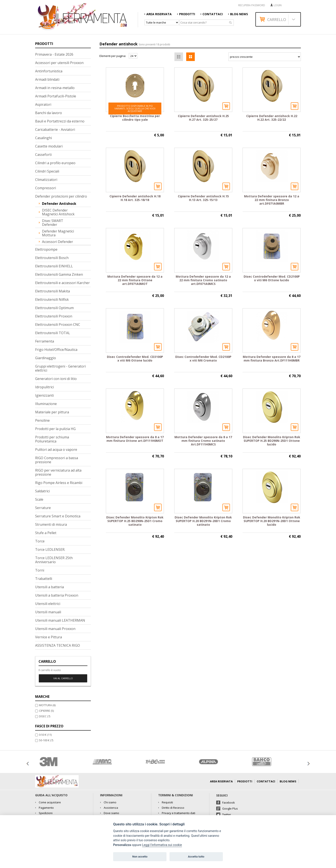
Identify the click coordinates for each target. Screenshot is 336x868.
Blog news (239, 14)
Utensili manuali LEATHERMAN (60, 620)
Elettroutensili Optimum (54, 308)
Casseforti (43, 155)
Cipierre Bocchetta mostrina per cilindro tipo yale (135, 118)
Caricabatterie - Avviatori (55, 130)
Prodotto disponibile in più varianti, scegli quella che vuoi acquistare (135, 108)
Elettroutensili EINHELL (54, 266)
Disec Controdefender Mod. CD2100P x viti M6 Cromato (203, 359)
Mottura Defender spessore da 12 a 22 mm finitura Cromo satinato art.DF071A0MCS (203, 280)
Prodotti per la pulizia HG (55, 429)
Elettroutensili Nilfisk (52, 299)
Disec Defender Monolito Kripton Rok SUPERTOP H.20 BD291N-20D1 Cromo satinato (203, 521)
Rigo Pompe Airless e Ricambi (59, 483)
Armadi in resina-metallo (55, 88)
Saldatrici (42, 491)
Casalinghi (43, 138)
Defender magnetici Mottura (58, 233)
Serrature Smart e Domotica (58, 516)
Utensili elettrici (48, 604)
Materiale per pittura (52, 412)
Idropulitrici (44, 387)
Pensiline (42, 420)
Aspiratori (43, 104)
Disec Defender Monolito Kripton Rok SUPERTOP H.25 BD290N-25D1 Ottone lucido (272, 441)
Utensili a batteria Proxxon (57, 595)
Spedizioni (46, 813)
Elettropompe (46, 249)
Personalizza (122, 845)
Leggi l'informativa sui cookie (162, 845)
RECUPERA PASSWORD (252, 5)
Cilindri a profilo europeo (55, 163)
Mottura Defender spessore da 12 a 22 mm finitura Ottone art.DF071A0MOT (135, 280)
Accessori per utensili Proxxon (59, 63)
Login (278, 5)
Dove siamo (111, 813)
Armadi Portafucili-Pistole (56, 96)
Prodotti (187, 14)
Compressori (46, 188)
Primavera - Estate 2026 (54, 54)
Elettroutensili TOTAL (53, 333)
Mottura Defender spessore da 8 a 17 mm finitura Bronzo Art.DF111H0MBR (272, 359)
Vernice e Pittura (49, 637)
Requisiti (167, 802)
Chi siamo (110, 802)
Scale (39, 499)
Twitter (227, 814)
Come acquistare (50, 802)
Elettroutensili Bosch (52, 258)
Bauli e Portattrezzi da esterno (60, 121)
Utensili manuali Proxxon (55, 629)
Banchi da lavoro (49, 113)
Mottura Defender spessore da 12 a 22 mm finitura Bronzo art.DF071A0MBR (272, 200)
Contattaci (213, 14)
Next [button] (308, 764)
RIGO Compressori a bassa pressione (57, 460)
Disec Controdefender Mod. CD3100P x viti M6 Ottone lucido (135, 359)
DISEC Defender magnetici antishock (58, 212)
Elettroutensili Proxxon (54, 316)
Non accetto (140, 857)
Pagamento (46, 808)
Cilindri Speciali (47, 171)
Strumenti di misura (51, 524)
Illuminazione (46, 404)
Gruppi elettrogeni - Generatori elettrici (60, 368)
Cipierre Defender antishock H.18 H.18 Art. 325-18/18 (135, 198)
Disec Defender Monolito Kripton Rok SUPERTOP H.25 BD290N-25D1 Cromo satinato (135, 521)
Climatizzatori (46, 180)
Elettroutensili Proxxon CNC (58, 325)
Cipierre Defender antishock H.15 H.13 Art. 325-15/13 (203, 198)
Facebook (229, 802)
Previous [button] (28, 764)
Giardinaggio (46, 358)
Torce (40, 541)
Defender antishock (59, 204)
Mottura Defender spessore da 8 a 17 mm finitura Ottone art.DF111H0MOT (135, 439)
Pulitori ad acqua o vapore (56, 450)
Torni (40, 570)
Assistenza (111, 808)
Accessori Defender (58, 242)
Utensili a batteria (49, 587)
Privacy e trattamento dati (178, 813)
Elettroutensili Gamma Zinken (59, 274)
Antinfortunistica (49, 71)
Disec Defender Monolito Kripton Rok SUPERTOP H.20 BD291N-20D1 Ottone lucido (272, 521)
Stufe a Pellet (46, 533)
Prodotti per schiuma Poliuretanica (52, 439)
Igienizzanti (44, 395)
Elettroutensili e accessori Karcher (62, 283)
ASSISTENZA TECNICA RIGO (58, 645)
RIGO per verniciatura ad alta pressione (58, 472)
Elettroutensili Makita (52, 291)
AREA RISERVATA (159, 14)
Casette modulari (49, 146)
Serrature (43, 508)
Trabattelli (44, 579)
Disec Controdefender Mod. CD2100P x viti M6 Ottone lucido (272, 278)
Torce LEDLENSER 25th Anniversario (54, 560)
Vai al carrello (63, 678)
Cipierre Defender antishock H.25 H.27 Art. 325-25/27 (203, 118)
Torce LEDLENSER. (50, 549)
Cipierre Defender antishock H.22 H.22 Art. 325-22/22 (272, 118)
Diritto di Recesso (173, 808)
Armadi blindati (47, 79)
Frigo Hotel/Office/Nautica (56, 350)
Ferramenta (45, 341)
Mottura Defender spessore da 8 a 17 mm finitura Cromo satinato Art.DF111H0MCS (203, 441)
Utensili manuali (48, 612)
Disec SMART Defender (53, 223)
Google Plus (230, 808)
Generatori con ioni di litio (56, 379)
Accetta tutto (196, 857)
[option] (62, 762)
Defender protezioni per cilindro (61, 196)
